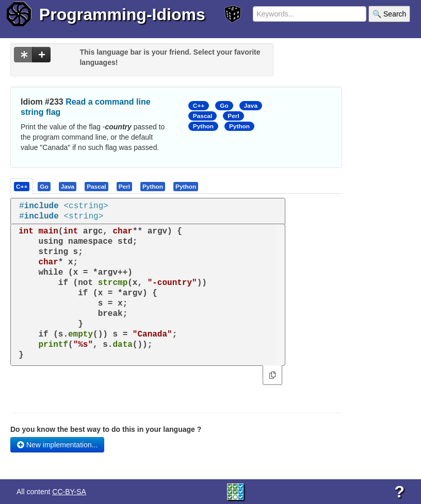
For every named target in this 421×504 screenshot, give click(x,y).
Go (224, 106)
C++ (199, 106)
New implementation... (57, 445)
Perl (233, 116)
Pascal (203, 116)
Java (251, 106)
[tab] (22, 186)
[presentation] (22, 186)
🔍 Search (389, 14)
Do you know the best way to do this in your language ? (106, 429)
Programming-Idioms (122, 14)
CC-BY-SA (69, 492)
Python (203, 126)
